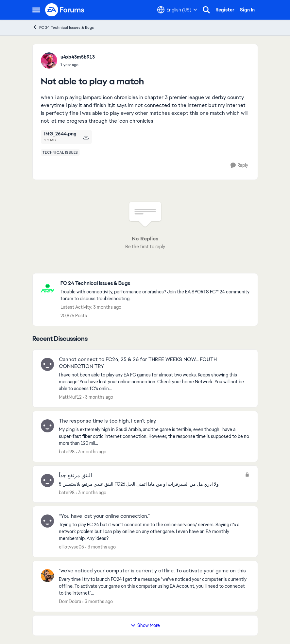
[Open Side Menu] (36, 10)
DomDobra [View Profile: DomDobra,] (70, 601)
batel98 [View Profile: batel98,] (67, 452)
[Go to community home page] (65, 10)
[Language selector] (177, 10)
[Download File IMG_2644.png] (86, 137)
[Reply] (239, 165)
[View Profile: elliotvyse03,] (47, 521)
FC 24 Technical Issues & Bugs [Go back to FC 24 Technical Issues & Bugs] (63, 27)
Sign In (247, 10)
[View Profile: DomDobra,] (47, 576)
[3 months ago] (98, 397)
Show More (145, 625)
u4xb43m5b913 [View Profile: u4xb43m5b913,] (78, 57)
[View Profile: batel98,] (47, 426)
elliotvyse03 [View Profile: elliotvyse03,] (71, 547)
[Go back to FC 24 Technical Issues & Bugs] (156, 283)
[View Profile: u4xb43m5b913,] (49, 61)
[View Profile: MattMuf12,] (47, 364)
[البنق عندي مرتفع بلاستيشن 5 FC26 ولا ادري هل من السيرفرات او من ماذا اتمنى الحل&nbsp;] (150, 484)
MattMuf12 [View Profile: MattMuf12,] (70, 397)
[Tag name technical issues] (60, 152)
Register (225, 10)
